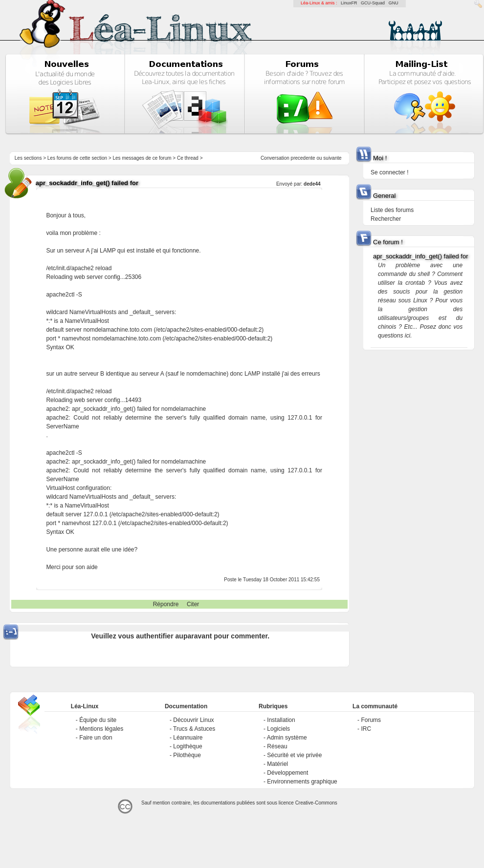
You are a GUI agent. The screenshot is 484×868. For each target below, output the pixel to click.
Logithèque (187, 746)
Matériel (277, 764)
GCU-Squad (373, 3)
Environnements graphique (302, 782)
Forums (371, 720)
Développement (287, 773)
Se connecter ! (389, 172)
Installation (281, 720)
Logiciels (278, 729)
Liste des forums (392, 210)
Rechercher (386, 219)
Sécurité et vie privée (294, 755)
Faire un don (96, 738)
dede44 (312, 184)
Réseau (277, 746)
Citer (193, 604)
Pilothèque (187, 755)
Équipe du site (98, 720)
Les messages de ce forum (142, 158)
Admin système (287, 738)
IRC (366, 729)
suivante (332, 158)
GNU (394, 3)
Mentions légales (101, 729)
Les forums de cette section (77, 158)
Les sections (28, 158)
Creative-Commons (316, 803)
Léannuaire (188, 738)
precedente (303, 158)
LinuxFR (349, 3)
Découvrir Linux (193, 720)
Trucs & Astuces (194, 729)
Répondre (166, 604)
